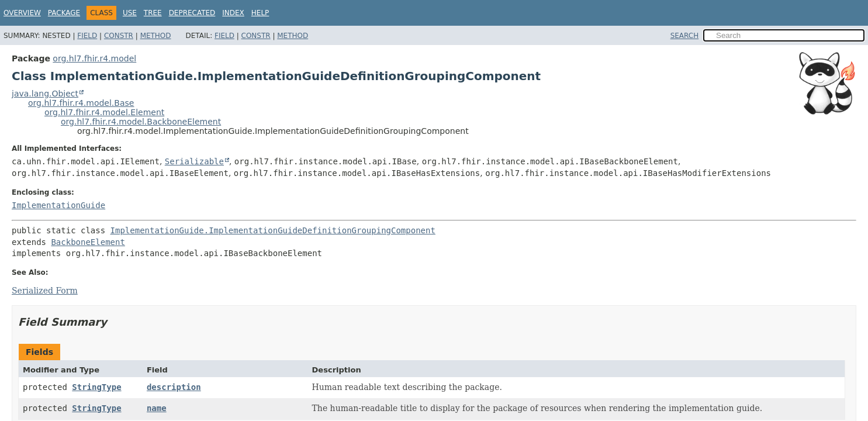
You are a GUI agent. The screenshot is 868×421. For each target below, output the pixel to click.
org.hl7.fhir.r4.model (94, 58)
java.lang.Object (45, 94)
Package (64, 13)
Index (233, 13)
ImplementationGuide (58, 205)
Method (156, 36)
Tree (153, 13)
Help (260, 13)
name (157, 408)
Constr (119, 36)
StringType (96, 387)
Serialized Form (45, 291)
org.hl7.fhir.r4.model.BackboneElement (141, 122)
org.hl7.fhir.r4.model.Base (81, 103)
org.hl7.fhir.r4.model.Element (104, 112)
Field (87, 36)
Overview (22, 13)
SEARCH (685, 36)
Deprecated (192, 13)
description (174, 387)
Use (130, 13)
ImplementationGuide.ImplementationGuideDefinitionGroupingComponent (273, 230)
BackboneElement (88, 242)
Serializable (194, 161)
